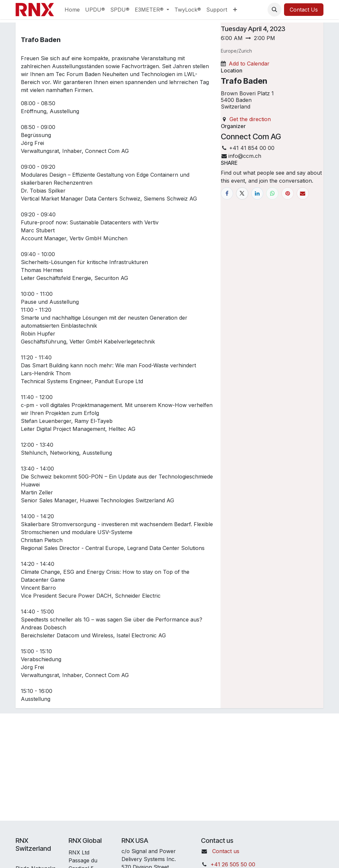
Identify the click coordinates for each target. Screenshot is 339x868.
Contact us (226, 851)
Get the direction (250, 119)
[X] (242, 193)
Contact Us (304, 10)
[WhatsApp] (272, 193)
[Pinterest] (288, 193)
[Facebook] (227, 193)
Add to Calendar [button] (249, 64)
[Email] (303, 193)
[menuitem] (72, 10)
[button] (274, 10)
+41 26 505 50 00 (233, 864)
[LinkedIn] (257, 193)
